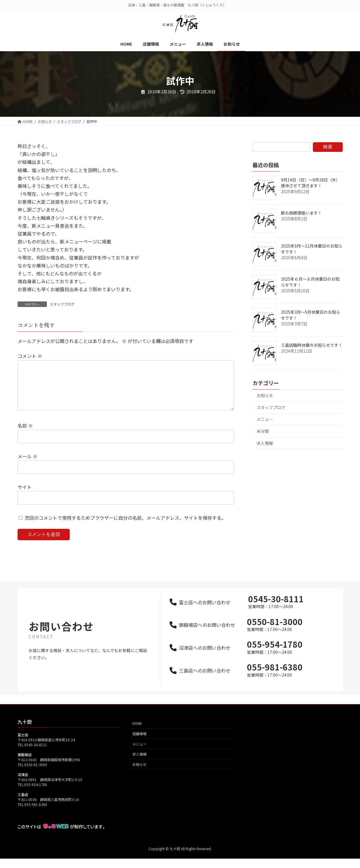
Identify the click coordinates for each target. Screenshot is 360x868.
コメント (30, 356)
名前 (25, 435)
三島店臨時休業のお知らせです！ (312, 345)
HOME (137, 733)
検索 (328, 147)
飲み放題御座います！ (301, 213)
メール (28, 466)
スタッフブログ (62, 304)
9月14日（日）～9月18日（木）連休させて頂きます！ (310, 183)
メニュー (265, 419)
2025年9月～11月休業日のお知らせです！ (312, 249)
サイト (25, 496)
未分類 (263, 431)
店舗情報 (139, 743)
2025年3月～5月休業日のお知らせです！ (310, 315)
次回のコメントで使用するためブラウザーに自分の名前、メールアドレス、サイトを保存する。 (125, 527)
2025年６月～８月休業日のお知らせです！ (310, 282)
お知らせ (265, 395)
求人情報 (265, 443)
